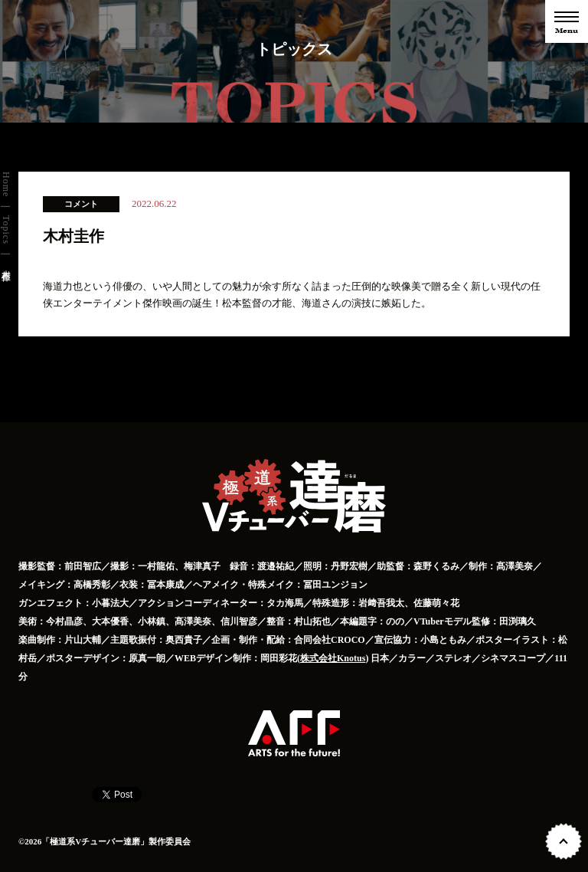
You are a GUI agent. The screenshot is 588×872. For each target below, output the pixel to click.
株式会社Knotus (333, 658)
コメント (81, 204)
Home (6, 184)
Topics (6, 230)
